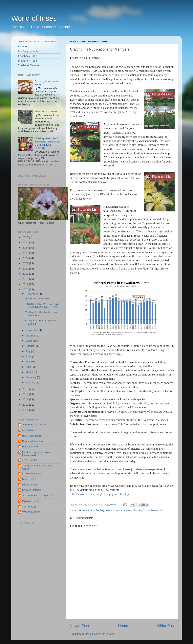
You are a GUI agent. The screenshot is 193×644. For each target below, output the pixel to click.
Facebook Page (28, 56)
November (32, 330)
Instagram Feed (28, 61)
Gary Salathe (30, 447)
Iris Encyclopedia (28, 51)
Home (123, 626)
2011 (26, 410)
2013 (26, 399)
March (30, 372)
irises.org (24, 46)
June (29, 356)
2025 (26, 242)
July (28, 351)
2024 (26, 248)
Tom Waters (29, 507)
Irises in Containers (46, 111)
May (28, 362)
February (31, 377)
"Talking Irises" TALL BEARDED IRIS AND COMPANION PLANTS (47, 143)
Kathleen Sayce (32, 473)
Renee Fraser (30, 485)
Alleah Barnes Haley (34, 425)
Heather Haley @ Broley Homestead (37, 454)
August (30, 346)
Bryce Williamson (32, 441)
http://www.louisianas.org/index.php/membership (100, 494)
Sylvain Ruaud (31, 501)
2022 (26, 258)
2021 (26, 263)
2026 (26, 237)
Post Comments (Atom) (100, 634)
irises (109, 510)
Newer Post (79, 626)
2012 (26, 405)
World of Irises (34, 18)
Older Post (166, 626)
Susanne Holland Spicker (37, 495)
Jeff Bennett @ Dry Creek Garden (37, 467)
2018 (26, 279)
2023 (26, 253)
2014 (26, 394)
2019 (26, 274)
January (31, 383)
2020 (26, 269)
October (31, 336)
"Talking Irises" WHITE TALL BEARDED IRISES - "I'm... (42, 305)
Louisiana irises (123, 510)
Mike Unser (29, 479)
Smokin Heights (32, 490)
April (29, 367)
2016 (26, 289)
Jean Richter (30, 460)
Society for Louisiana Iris (148, 510)
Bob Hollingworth (32, 436)
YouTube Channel (29, 65)
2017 (26, 284)
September (32, 341)
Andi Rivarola (30, 430)
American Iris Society (92, 510)
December (32, 294)
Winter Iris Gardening (38, 299)
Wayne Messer (31, 512)
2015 (26, 389)
